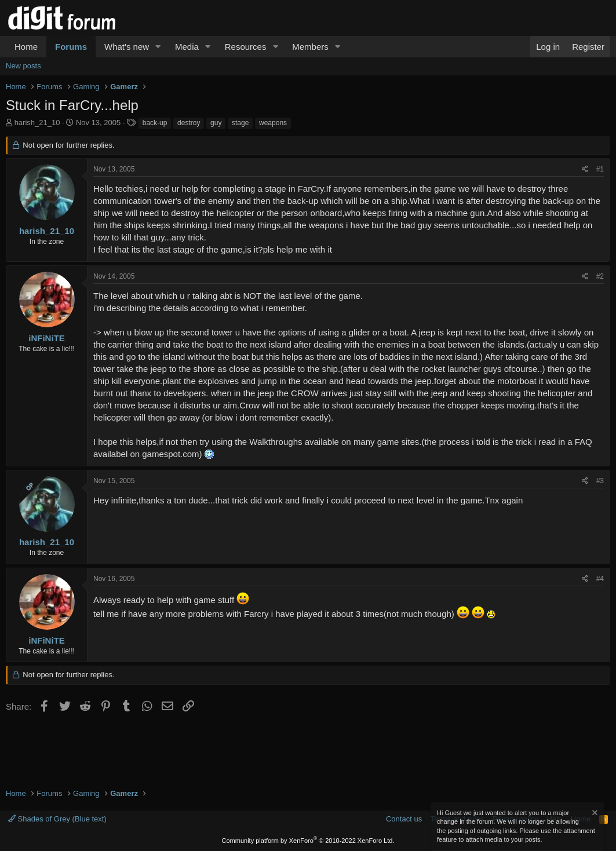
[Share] (585, 169)
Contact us (404, 819)
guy (216, 123)
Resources (246, 47)
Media (187, 47)
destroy (189, 123)
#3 (600, 481)
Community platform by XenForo (308, 841)
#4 (600, 579)
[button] (158, 47)
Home (26, 47)
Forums (71, 47)
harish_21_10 (37, 123)
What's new (127, 47)
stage (240, 123)
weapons (273, 123)
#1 (600, 169)
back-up (155, 123)
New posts (23, 66)
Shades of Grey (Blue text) (57, 819)
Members (310, 47)
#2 (600, 276)
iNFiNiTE (47, 338)
